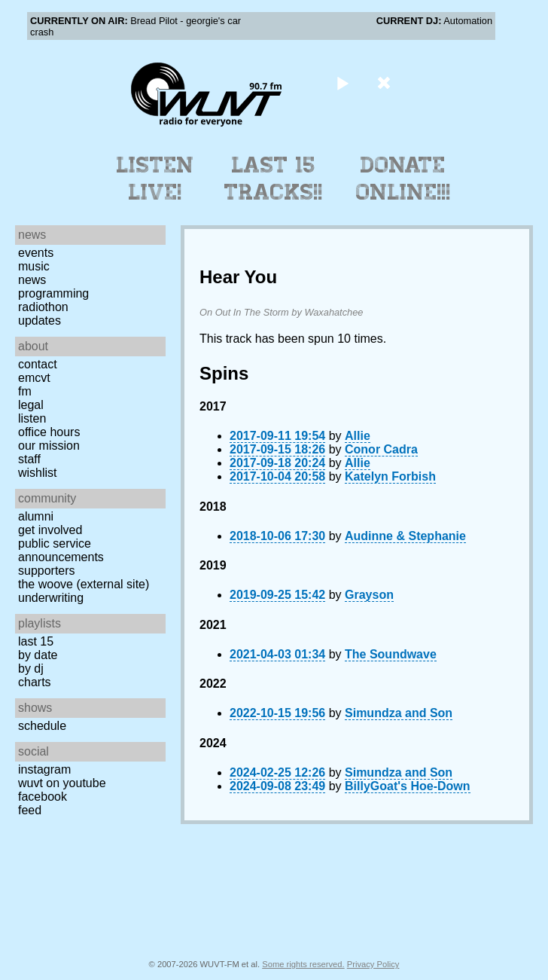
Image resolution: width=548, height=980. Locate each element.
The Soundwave (391, 654)
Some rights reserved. (303, 964)
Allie (358, 436)
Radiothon (43, 307)
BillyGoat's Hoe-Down (407, 786)
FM (25, 391)
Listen (32, 418)
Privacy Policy (373, 964)
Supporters (47, 571)
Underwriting (51, 598)
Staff (29, 459)
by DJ (31, 669)
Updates (40, 321)
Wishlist (38, 473)
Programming (53, 293)
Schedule (42, 726)
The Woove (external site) (84, 584)
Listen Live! (155, 179)
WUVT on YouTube (62, 783)
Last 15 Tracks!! (274, 179)
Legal (31, 405)
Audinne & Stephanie (405, 536)
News (32, 280)
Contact (38, 364)
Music (34, 266)
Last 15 (36, 641)
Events (36, 253)
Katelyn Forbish (390, 476)
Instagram (44, 769)
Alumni (36, 516)
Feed (30, 810)
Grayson (369, 595)
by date (38, 655)
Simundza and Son (399, 713)
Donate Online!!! (403, 179)
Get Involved (50, 530)
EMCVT (34, 378)
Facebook (43, 797)
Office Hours (49, 432)
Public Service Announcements (61, 550)
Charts (35, 682)
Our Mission (49, 446)
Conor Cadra (381, 449)
